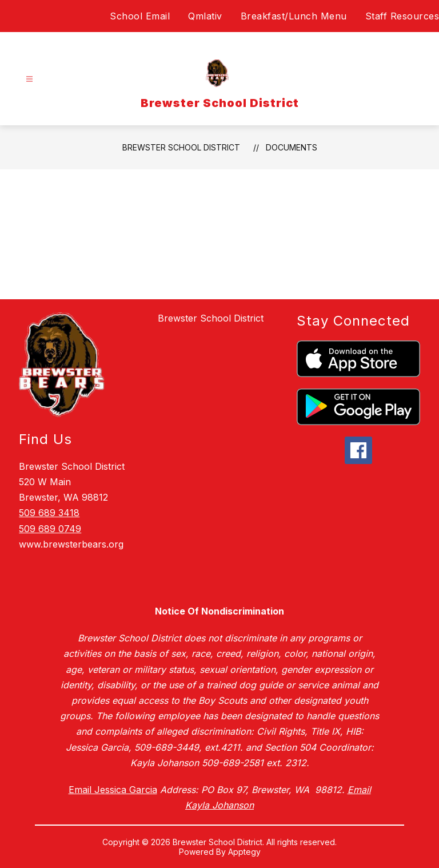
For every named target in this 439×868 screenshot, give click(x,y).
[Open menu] (29, 79)
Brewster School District (181, 147)
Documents (292, 147)
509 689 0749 (50, 529)
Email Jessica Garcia (113, 790)
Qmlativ (205, 16)
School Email (140, 16)
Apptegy (244, 852)
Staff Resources (402, 16)
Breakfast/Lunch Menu (294, 16)
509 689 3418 (49, 513)
